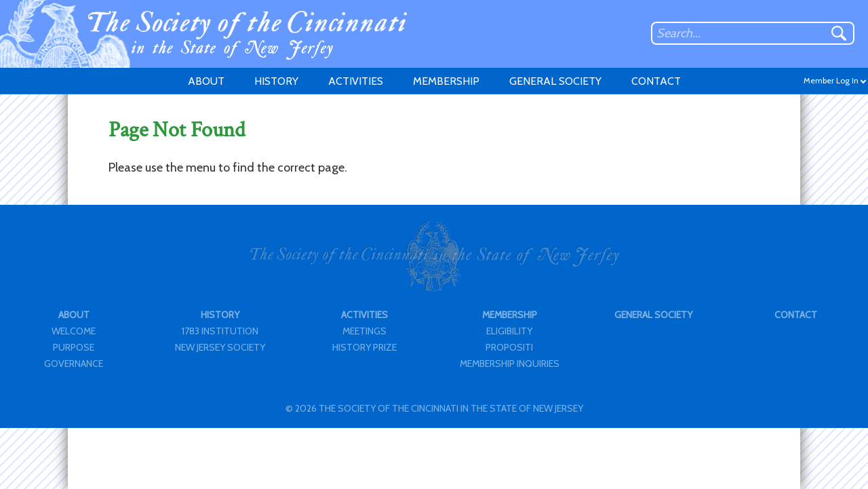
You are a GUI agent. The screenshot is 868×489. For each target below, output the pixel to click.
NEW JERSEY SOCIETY (220, 347)
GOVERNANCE (74, 364)
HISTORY (276, 81)
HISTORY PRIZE (364, 347)
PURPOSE (74, 347)
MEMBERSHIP (446, 81)
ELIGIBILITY (509, 331)
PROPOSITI (509, 347)
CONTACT (656, 81)
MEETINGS (364, 331)
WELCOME (74, 331)
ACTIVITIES (356, 81)
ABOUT (206, 81)
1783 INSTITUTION (220, 331)
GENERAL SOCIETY (555, 81)
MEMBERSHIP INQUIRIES (510, 364)
